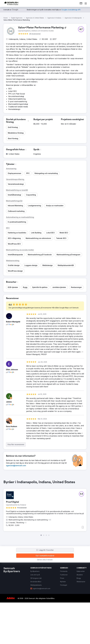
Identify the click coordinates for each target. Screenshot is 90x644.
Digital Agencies (17, 18)
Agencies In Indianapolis (73, 18)
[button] (81, 29)
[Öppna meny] (86, 3)
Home (6, 18)
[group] (45, 508)
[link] (81, 3)
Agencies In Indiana (54, 18)
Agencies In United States (35, 18)
